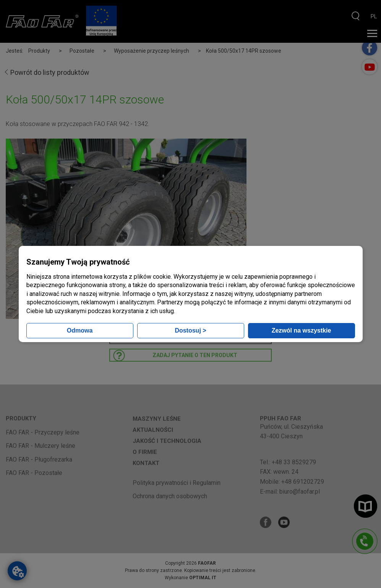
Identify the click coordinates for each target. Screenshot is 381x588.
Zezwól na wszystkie (302, 330)
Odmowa (80, 330)
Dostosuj (190, 330)
